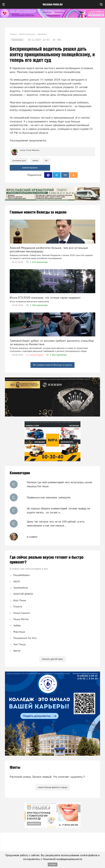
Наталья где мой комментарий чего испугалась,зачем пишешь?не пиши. (59, 484)
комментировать (30, 168)
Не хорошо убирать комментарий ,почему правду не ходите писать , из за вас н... (58, 510)
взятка (35, 160)
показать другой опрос (52, 659)
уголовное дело (19, 160)
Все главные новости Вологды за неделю (52, 365)
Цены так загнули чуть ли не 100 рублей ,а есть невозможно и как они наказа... (56, 523)
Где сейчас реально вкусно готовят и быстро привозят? (47, 560)
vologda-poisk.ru (53, 5)
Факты (15, 768)
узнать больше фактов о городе (52, 787)
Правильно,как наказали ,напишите (49, 497)
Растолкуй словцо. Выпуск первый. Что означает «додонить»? (47, 777)
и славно (32, 537)
